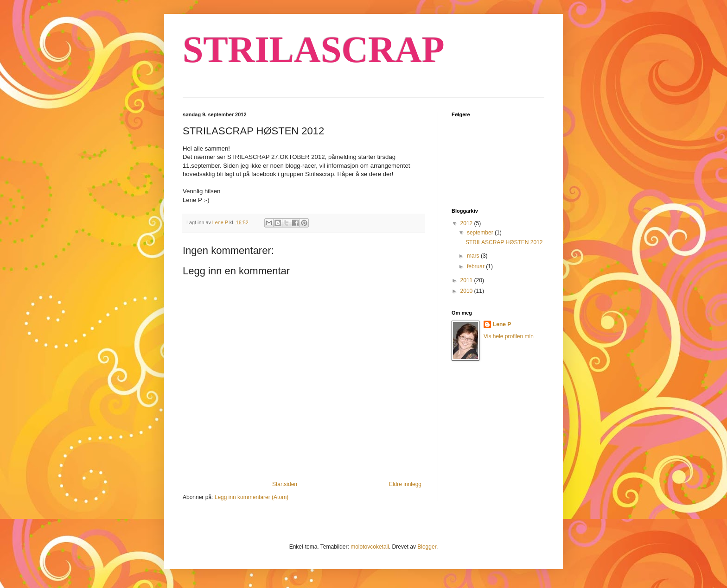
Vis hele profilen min (509, 336)
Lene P (502, 324)
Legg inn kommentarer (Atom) (252, 497)
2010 (467, 291)
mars (474, 256)
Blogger (427, 547)
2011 (467, 280)
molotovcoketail (370, 547)
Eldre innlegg (405, 484)
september (481, 233)
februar (476, 266)
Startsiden (285, 484)
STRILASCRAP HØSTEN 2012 (504, 242)
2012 (467, 223)
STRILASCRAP (314, 50)
